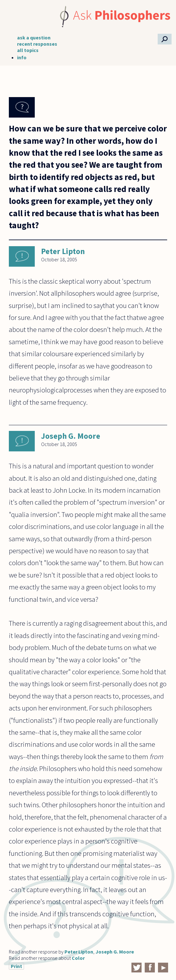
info (22, 57)
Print (16, 966)
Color (78, 958)
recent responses (37, 44)
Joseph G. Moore (71, 436)
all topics (28, 50)
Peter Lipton (63, 251)
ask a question (34, 38)
